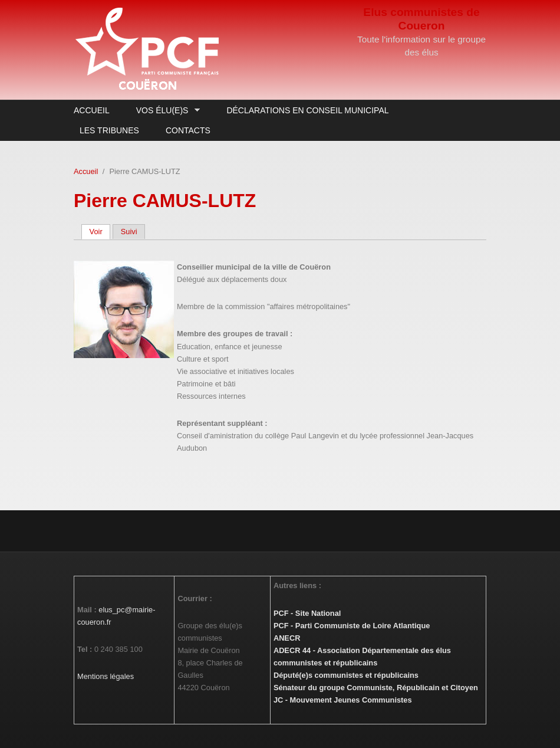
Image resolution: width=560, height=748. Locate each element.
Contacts (188, 130)
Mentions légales (106, 676)
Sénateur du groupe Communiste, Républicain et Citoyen (376, 688)
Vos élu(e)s (165, 111)
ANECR (287, 638)
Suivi (129, 232)
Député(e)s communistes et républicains (346, 675)
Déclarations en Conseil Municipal (307, 110)
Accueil (92, 110)
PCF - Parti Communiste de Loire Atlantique (352, 626)
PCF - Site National (307, 613)
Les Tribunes (109, 130)
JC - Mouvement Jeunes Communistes (343, 700)
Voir (100, 232)
